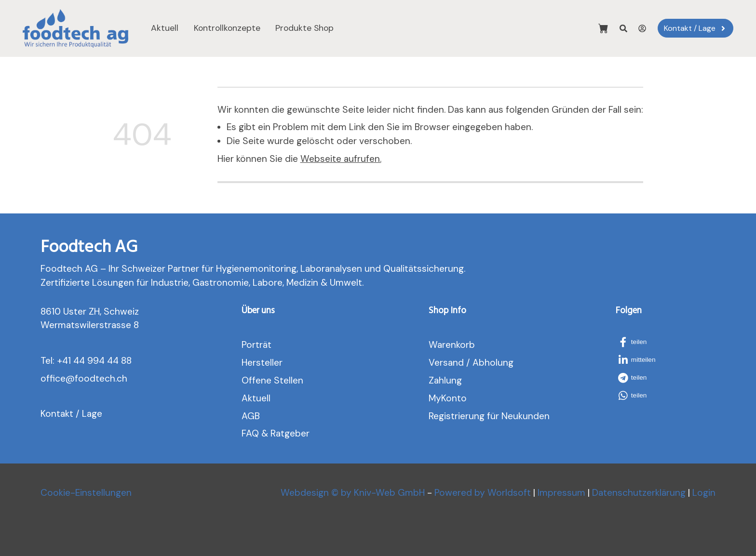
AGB (251, 416)
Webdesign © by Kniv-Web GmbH (353, 493)
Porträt (256, 345)
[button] (639, 342)
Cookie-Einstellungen (86, 493)
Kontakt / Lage (71, 414)
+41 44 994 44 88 (94, 361)
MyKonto (448, 398)
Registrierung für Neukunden (489, 416)
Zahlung (445, 380)
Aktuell (165, 28)
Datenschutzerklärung (639, 493)
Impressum (561, 493)
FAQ (250, 433)
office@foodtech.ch (84, 378)
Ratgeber (290, 433)
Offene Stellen (272, 380)
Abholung (493, 363)
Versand (446, 363)
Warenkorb (452, 345)
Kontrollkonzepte (227, 28)
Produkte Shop (304, 28)
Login (704, 493)
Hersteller (262, 363)
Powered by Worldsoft (483, 493)
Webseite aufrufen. (341, 159)
